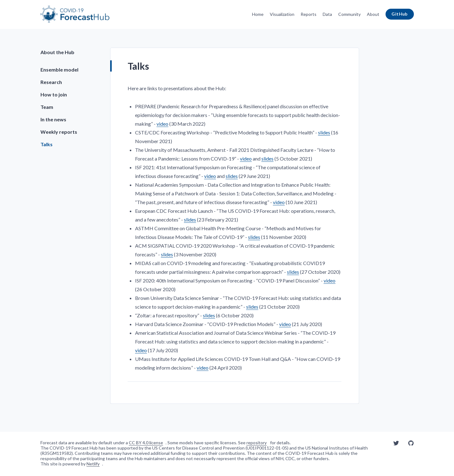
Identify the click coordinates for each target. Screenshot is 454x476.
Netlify (93, 464)
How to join (54, 94)
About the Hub (57, 52)
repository (257, 443)
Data (327, 14)
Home (258, 14)
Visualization (282, 14)
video (162, 124)
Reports (309, 14)
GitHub (400, 14)
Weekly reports (59, 132)
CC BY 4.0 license (146, 443)
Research (51, 82)
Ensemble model (59, 70)
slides (324, 132)
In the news (53, 119)
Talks (47, 144)
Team (47, 107)
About (373, 14)
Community (349, 14)
